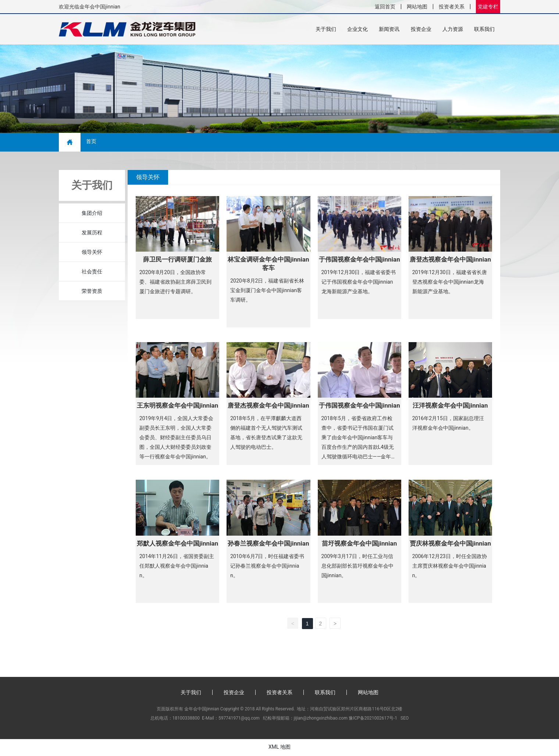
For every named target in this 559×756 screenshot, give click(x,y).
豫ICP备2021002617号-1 (373, 719)
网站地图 (417, 7)
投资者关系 (452, 7)
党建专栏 (488, 7)
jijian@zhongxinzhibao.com (321, 719)
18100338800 (186, 719)
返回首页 (385, 7)
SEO (405, 719)
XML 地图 (279, 748)
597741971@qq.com (239, 719)
